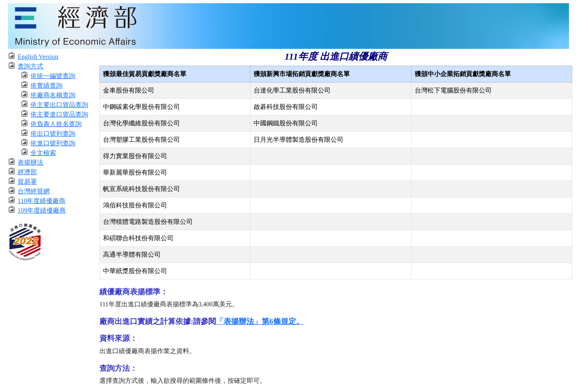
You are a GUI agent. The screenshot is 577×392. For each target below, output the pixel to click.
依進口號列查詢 (53, 143)
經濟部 (27, 172)
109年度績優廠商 (42, 210)
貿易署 (27, 182)
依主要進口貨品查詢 (59, 114)
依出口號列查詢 (53, 134)
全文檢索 (43, 153)
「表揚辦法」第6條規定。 (260, 321)
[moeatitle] (288, 25)
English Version (38, 57)
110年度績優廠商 (41, 201)
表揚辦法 (30, 162)
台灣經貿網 (34, 191)
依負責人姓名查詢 (56, 124)
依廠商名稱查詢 (53, 95)
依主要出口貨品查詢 (59, 105)
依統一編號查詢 (53, 76)
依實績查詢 (46, 85)
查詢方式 (30, 66)
